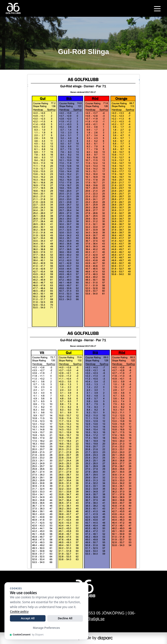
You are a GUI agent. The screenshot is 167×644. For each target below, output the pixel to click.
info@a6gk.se (93, 619)
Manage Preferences (46, 628)
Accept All (28, 618)
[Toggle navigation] (157, 8)
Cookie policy (19, 612)
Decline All (65, 618)
